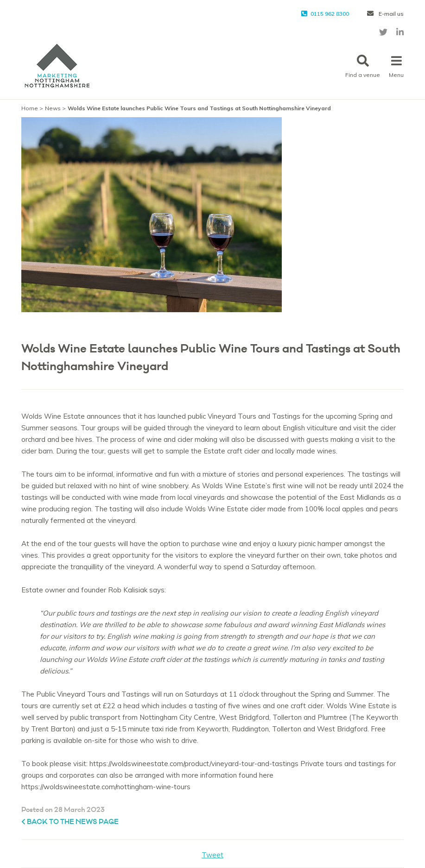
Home (30, 108)
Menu (396, 66)
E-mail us (385, 14)
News (53, 108)
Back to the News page (70, 822)
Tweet (212, 855)
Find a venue (363, 66)
